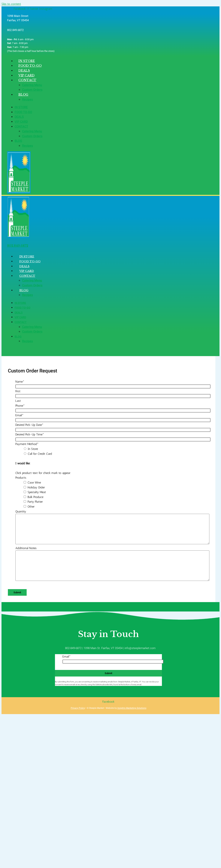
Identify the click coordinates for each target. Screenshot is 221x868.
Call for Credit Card (40, 454)
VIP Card (21, 122)
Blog (23, 95)
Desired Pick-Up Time (30, 434)
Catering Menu (32, 85)
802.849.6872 (18, 246)
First (18, 391)
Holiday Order (36, 487)
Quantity (21, 511)
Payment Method (27, 444)
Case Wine (34, 482)
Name (20, 382)
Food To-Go (23, 112)
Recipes (27, 100)
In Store (21, 107)
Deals (19, 117)
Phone (20, 406)
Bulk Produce (35, 497)
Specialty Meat (37, 492)
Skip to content (11, 4)
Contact (27, 80)
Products (21, 478)
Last (18, 401)
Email (19, 415)
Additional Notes (26, 548)
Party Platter (35, 502)
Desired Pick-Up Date (29, 425)
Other (31, 507)
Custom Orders (32, 90)
